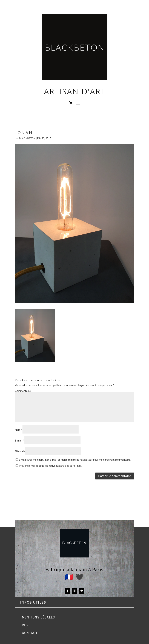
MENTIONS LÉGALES (38, 617)
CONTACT (30, 633)
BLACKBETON (27, 138)
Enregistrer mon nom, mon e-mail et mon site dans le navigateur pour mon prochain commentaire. (75, 460)
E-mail (19, 440)
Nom (18, 430)
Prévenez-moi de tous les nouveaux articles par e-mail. (50, 466)
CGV (25, 625)
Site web (20, 451)
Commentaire (23, 391)
